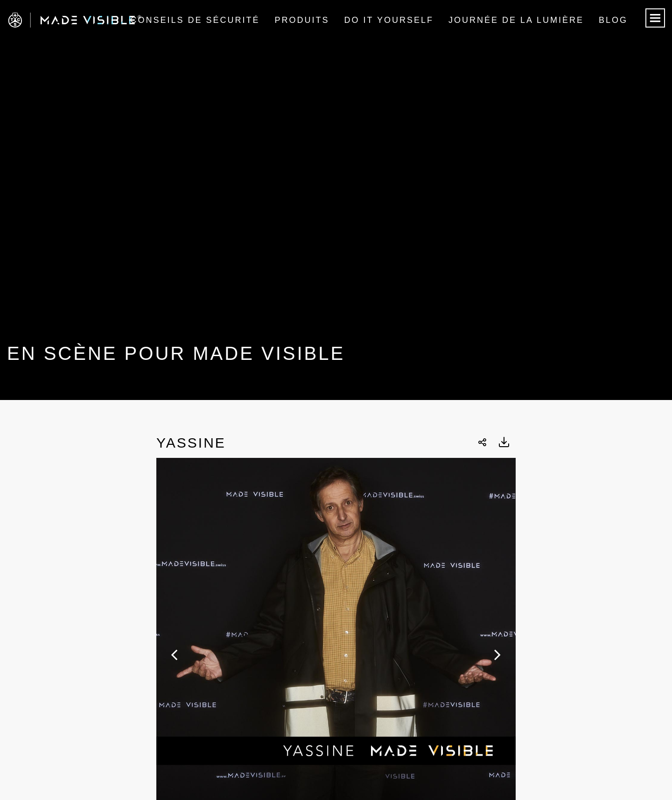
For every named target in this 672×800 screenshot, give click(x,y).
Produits (302, 20)
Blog (613, 20)
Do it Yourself (389, 20)
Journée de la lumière (516, 20)
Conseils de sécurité (195, 20)
